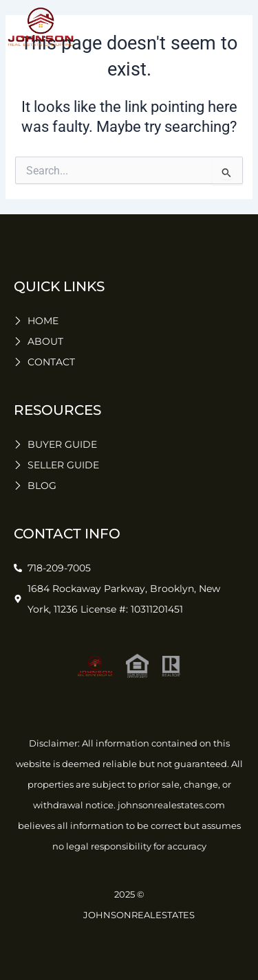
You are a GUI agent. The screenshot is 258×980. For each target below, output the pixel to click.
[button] (237, 27)
